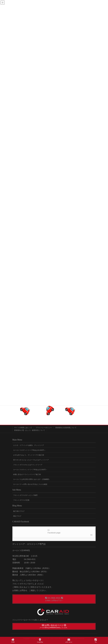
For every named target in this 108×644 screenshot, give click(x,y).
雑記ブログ (17, 516)
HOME (13, 641)
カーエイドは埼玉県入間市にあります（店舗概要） (32, 479)
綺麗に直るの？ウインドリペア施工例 (27, 474)
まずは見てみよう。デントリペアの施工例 (29, 455)
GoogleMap (40, 641)
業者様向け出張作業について (66, 428)
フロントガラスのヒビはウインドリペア (28, 465)
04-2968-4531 (29, 559)
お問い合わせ (69, 641)
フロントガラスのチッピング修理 (25, 495)
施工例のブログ (19, 511)
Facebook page (54, 533)
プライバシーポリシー (44, 428)
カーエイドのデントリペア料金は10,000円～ (29, 450)
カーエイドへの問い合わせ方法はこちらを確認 (30, 484)
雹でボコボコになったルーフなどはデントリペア (31, 460)
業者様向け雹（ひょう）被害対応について (30, 430)
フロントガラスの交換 (21, 500)
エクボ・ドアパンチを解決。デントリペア (29, 445)
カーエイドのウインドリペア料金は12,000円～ (30, 470)
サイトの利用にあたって (23, 428)
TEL (96, 641)
